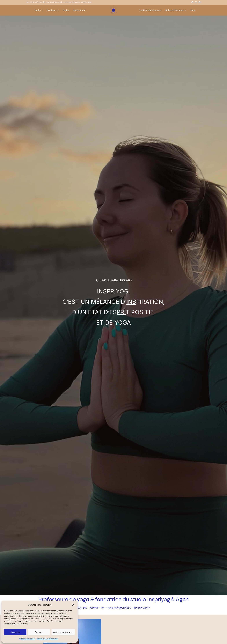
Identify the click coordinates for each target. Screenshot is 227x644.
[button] (73, 605)
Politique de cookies (27, 639)
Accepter (15, 632)
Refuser (39, 632)
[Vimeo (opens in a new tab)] (199, 2)
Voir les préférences (63, 632)
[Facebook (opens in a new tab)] (192, 2)
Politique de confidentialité (48, 639)
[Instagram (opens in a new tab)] (196, 2)
